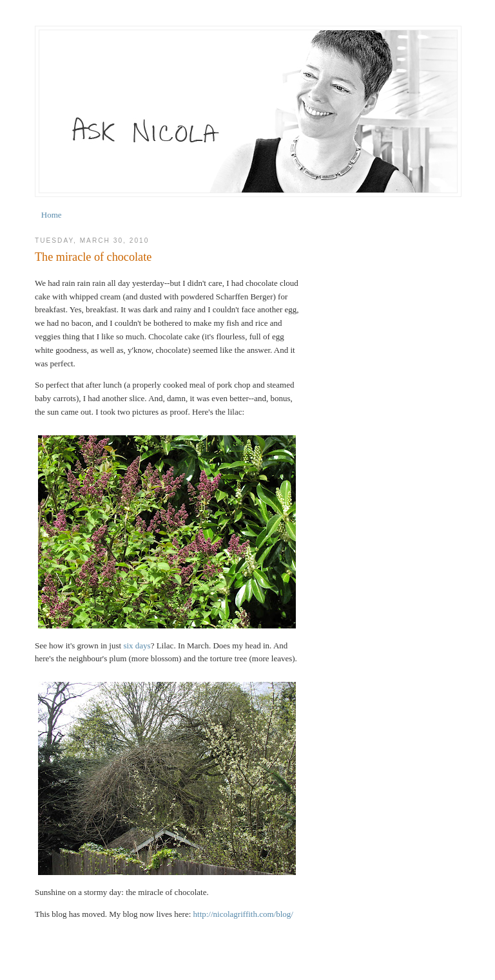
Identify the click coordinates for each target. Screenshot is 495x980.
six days (137, 645)
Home (52, 215)
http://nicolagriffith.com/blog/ (243, 914)
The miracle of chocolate (93, 257)
